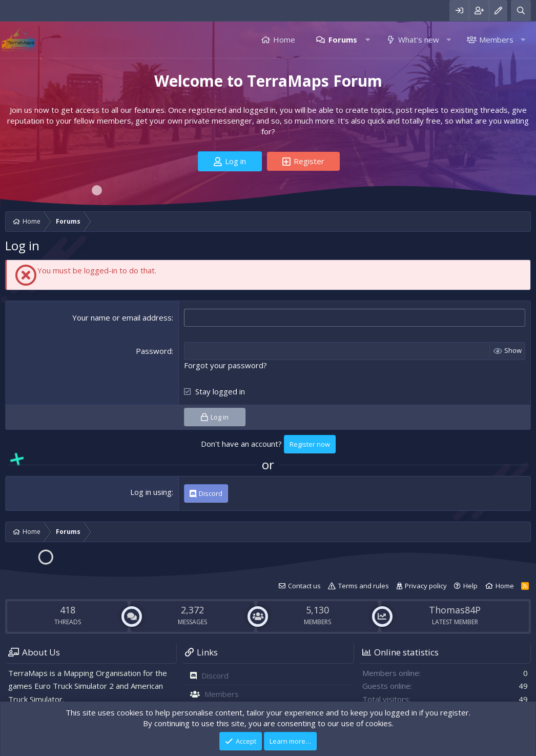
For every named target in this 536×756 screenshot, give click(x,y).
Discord (215, 675)
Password (154, 351)
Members (496, 39)
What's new (419, 39)
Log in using (151, 492)
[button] (368, 40)
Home (284, 39)
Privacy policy (426, 586)
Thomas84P (455, 610)
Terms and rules (364, 586)
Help (470, 586)
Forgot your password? (225, 365)
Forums (343, 39)
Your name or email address (122, 317)
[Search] (521, 11)
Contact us (304, 586)
